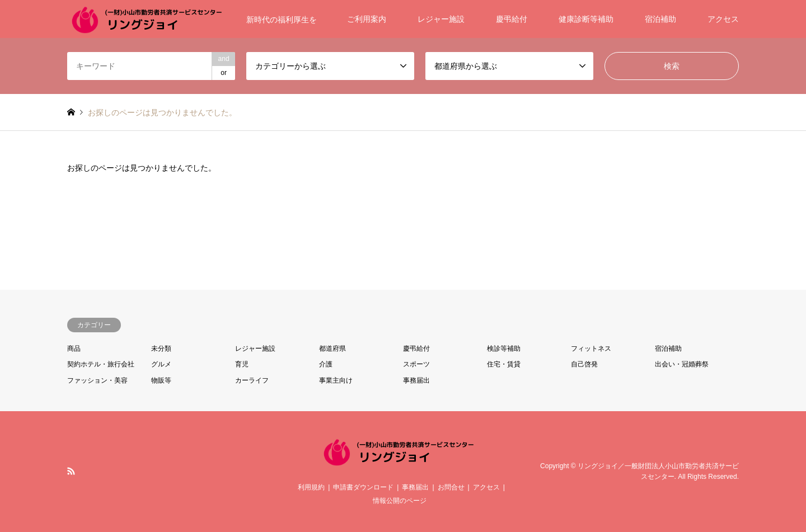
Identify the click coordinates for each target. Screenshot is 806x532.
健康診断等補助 (586, 19)
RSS (71, 471)
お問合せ (451, 487)
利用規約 (311, 487)
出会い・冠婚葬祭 (682, 364)
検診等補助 (504, 349)
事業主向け (336, 380)
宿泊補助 (660, 19)
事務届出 (416, 380)
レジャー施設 (441, 19)
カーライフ (252, 380)
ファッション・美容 (97, 380)
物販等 (161, 380)
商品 (74, 349)
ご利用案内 (367, 19)
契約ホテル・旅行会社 (101, 364)
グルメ (161, 364)
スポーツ (416, 364)
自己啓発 (584, 364)
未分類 (161, 349)
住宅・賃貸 (504, 364)
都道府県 (332, 349)
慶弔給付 (512, 19)
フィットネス (591, 349)
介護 (326, 364)
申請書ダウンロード (363, 487)
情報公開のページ (400, 501)
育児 (242, 364)
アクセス (723, 19)
